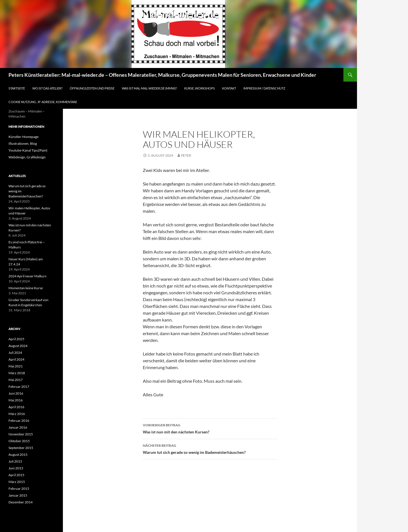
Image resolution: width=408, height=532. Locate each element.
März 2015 (17, 482)
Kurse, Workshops (199, 88)
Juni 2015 (16, 468)
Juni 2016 (16, 393)
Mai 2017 (16, 380)
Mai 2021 (16, 366)
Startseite (17, 88)
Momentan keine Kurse (26, 288)
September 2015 (21, 448)
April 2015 (16, 475)
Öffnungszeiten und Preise (92, 88)
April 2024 (16, 359)
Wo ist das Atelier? (47, 88)
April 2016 (16, 407)
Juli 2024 (15, 353)
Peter (186, 155)
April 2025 (16, 339)
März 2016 (17, 414)
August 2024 (18, 346)
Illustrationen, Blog (23, 143)
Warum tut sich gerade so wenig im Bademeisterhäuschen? (210, 448)
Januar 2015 (18, 495)
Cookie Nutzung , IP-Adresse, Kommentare (43, 102)
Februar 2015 (19, 489)
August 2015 (18, 455)
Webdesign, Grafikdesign (27, 157)
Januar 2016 (18, 427)
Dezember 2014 (21, 502)
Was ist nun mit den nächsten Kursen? (210, 428)
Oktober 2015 (19, 441)
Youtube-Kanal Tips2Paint (28, 150)
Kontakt (229, 88)
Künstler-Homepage (24, 137)
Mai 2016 (16, 400)
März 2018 (17, 373)
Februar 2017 (19, 387)
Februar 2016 (19, 421)
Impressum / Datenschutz (264, 88)
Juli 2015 (15, 461)
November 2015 (21, 434)
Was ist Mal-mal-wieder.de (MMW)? (149, 88)
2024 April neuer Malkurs (27, 276)
